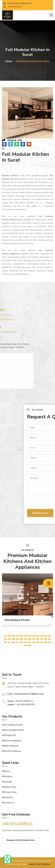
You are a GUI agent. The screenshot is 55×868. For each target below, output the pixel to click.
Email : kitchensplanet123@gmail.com (25, 694)
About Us (8, 797)
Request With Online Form (21, 840)
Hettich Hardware (12, 751)
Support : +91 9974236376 (21, 705)
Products (8, 776)
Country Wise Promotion (39, 864)
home (9, 61)
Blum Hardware (11, 746)
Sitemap (8, 782)
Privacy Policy (10, 792)
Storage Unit (10, 735)
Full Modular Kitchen (13, 725)
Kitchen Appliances (13, 741)
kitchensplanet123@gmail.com (18, 3)
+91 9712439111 (13, 7)
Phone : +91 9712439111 (20, 701)
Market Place (10, 787)
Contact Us (9, 803)
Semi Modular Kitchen (14, 730)
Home (7, 771)
